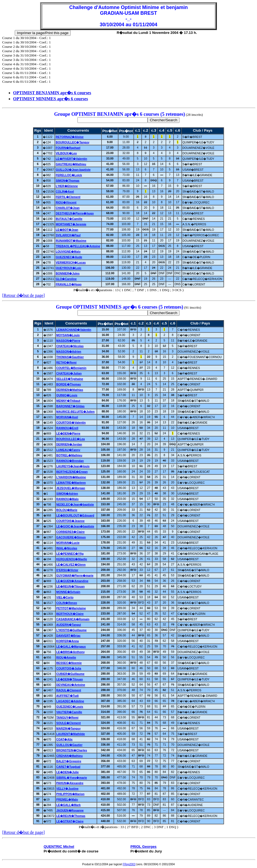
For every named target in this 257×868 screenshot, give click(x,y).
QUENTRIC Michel (59, 847)
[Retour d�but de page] (23, 295)
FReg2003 (129, 864)
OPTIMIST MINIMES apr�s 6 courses (50, 99)
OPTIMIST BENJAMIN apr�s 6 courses (52, 93)
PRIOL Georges (144, 847)
